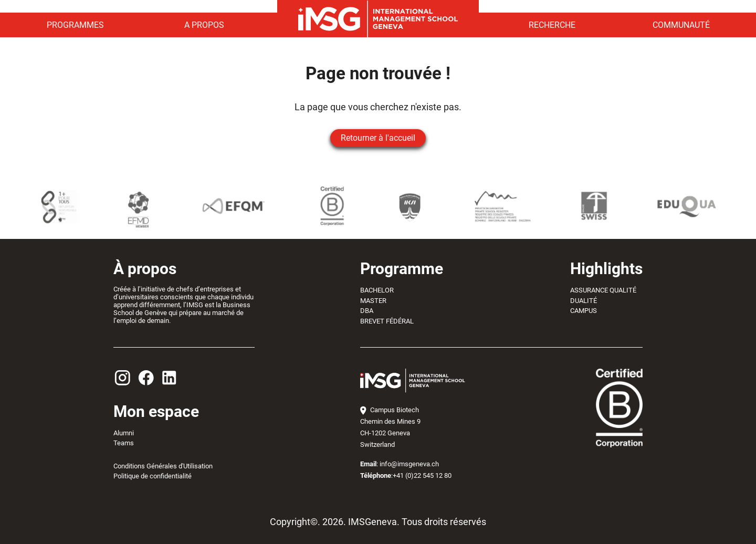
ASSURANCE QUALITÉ (603, 290)
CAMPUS (584, 311)
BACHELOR (377, 290)
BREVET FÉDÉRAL (387, 321)
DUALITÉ (584, 301)
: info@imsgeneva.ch (400, 464)
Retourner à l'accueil (378, 138)
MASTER (373, 301)
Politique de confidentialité (153, 476)
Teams (124, 443)
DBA (367, 311)
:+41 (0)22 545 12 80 (406, 475)
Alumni (124, 433)
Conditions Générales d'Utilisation (163, 466)
